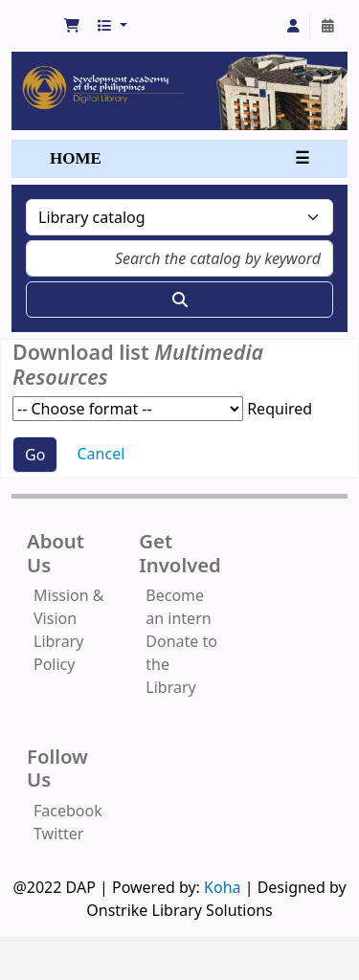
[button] (72, 26)
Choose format (128, 409)
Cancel (101, 454)
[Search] (179, 300)
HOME (76, 158)
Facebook (68, 811)
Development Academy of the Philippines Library (35, 21)
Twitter (58, 834)
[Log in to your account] (293, 26)
